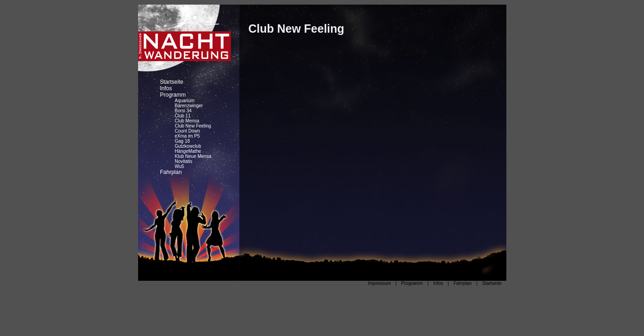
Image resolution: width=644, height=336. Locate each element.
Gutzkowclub (188, 146)
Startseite (172, 82)
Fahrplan (171, 172)
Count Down (188, 131)
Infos (166, 88)
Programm (173, 95)
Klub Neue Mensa (193, 156)
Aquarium (185, 101)
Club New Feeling (193, 126)
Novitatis (184, 161)
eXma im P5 (187, 136)
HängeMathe (188, 151)
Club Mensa (187, 121)
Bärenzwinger (189, 106)
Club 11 (183, 116)
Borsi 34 (183, 111)
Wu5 (180, 166)
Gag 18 (183, 141)
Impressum (380, 283)
